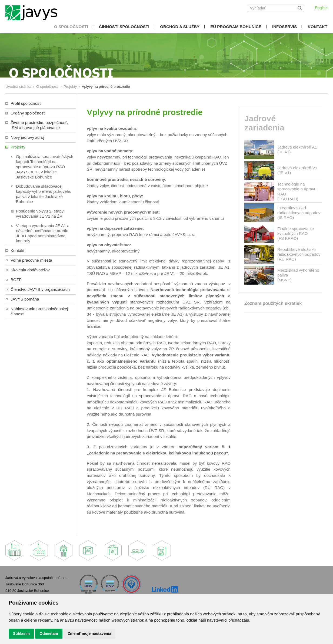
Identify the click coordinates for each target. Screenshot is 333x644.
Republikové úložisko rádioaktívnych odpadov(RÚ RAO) (299, 254)
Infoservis (284, 27)
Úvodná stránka (18, 87)
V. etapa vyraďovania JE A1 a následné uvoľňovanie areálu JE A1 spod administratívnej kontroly (43, 233)
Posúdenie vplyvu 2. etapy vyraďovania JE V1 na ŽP (40, 214)
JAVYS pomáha (25, 299)
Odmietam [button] (49, 633)
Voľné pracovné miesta (31, 260)
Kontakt (317, 27)
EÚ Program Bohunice (236, 27)
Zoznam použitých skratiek (273, 303)
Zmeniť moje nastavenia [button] (90, 633)
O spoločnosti (71, 27)
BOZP (16, 280)
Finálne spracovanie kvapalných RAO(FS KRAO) (296, 233)
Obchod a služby (180, 27)
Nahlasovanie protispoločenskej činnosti (39, 311)
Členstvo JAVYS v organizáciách (40, 289)
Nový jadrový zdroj (27, 137)
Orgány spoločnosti (28, 113)
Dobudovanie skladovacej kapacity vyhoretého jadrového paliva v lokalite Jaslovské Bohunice (44, 194)
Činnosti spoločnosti (124, 27)
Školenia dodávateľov (30, 270)
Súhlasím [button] (21, 633)
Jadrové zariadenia (264, 123)
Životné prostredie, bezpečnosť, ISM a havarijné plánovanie (39, 125)
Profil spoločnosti (26, 103)
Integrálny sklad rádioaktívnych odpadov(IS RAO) (299, 213)
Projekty (70, 87)
